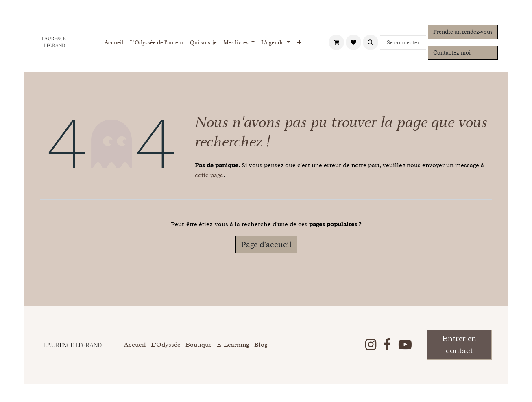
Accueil (135, 345)
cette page (209, 175)
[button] (371, 42)
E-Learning (233, 345)
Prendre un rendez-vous (463, 32)
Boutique (199, 345)
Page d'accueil (266, 244)
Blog (261, 345)
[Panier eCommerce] (336, 42)
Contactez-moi (452, 53)
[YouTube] (405, 345)
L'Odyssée (166, 345)
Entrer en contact (459, 344)
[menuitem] (114, 43)
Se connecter (403, 43)
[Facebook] (387, 345)
